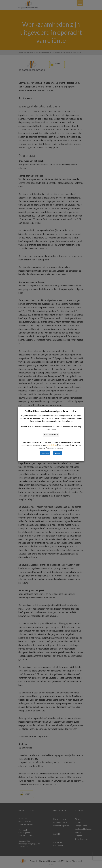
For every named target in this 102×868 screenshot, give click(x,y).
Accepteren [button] (45, 453)
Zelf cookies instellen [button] (51, 435)
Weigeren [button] (58, 453)
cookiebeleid (51, 445)
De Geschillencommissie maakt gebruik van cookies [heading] (51, 411)
